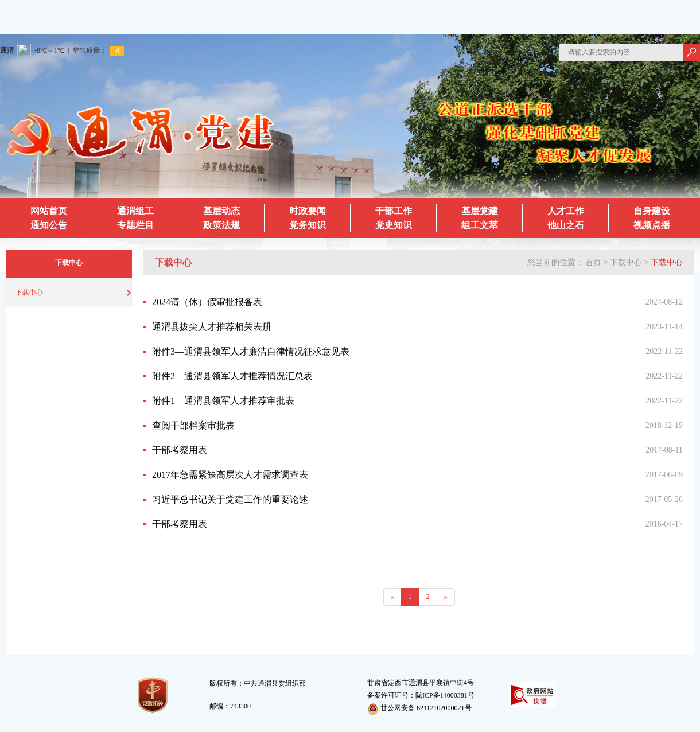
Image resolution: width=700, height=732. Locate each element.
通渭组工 (135, 211)
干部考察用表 (180, 450)
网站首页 (49, 211)
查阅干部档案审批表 (193, 425)
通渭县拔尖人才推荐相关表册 (212, 327)
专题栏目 (135, 225)
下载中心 (29, 293)
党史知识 (394, 225)
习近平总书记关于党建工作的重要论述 (230, 499)
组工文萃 (480, 225)
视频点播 (652, 225)
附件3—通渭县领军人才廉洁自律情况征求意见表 (251, 351)
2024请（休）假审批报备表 (207, 302)
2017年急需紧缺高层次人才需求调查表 (230, 475)
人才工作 (566, 211)
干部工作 (394, 211)
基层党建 (480, 211)
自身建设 (652, 211)
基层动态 (221, 211)
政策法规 (221, 225)
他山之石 (566, 225)
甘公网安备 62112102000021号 (419, 708)
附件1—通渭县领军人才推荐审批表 (223, 401)
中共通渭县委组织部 (275, 683)
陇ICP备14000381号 (445, 695)
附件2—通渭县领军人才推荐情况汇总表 (232, 376)
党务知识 (308, 225)
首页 (593, 262)
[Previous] (392, 597)
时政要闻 (308, 211)
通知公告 (49, 225)
